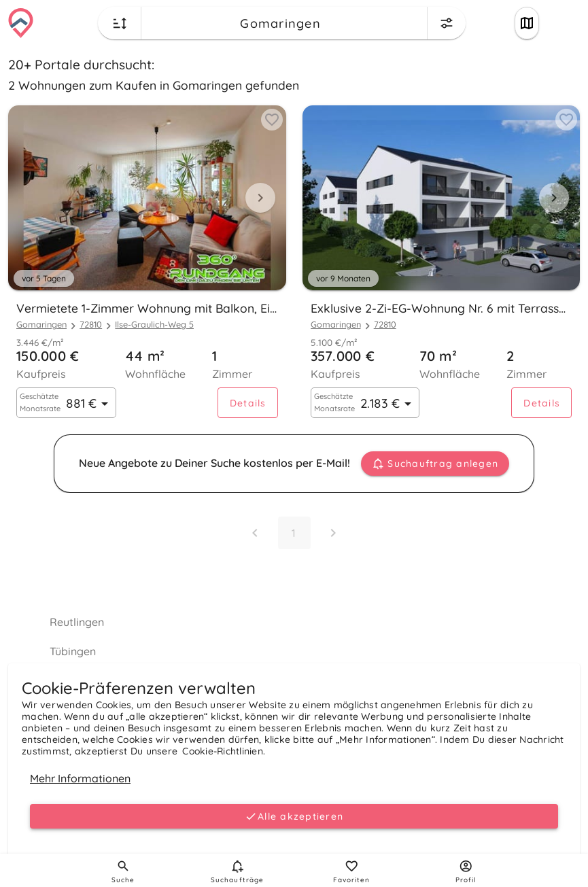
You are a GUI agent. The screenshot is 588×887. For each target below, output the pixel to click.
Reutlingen (77, 622)
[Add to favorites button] (272, 120)
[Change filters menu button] (447, 23)
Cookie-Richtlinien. (224, 751)
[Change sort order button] (120, 23)
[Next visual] (260, 198)
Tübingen (73, 651)
